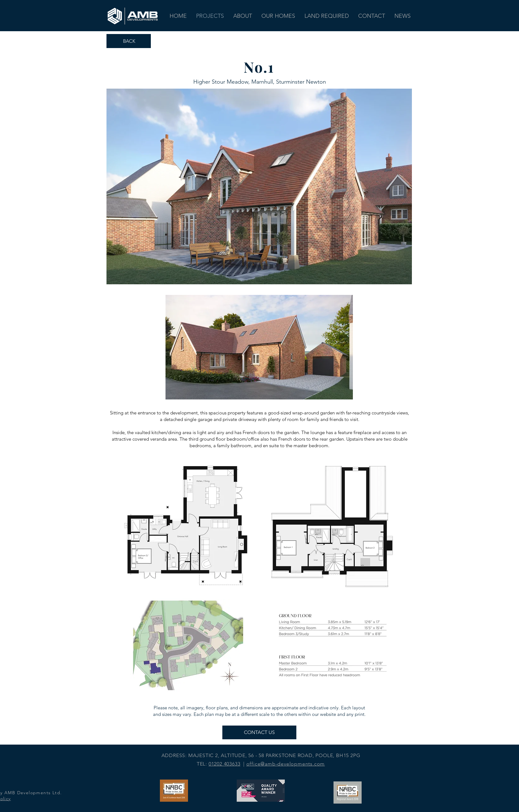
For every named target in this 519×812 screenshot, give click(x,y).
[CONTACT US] (259, 732)
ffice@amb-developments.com (287, 764)
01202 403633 (225, 764)
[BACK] (129, 41)
